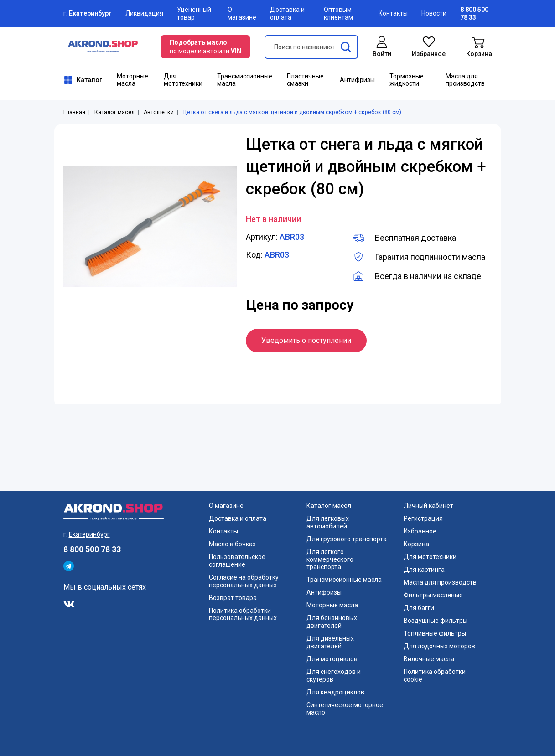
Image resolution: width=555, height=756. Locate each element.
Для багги (419, 608)
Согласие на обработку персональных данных (244, 581)
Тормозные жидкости (407, 80)
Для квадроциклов (335, 692)
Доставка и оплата (287, 13)
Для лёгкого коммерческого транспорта (330, 559)
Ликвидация (144, 13)
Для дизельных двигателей (330, 642)
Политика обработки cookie (435, 676)
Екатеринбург (90, 13)
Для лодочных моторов (439, 646)
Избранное (420, 531)
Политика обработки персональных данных (243, 614)
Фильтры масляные (433, 595)
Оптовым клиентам (338, 13)
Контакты (393, 13)
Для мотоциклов (332, 659)
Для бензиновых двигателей (332, 622)
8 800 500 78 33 (92, 549)
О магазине (242, 13)
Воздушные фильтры (436, 621)
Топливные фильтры (435, 633)
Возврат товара (233, 598)
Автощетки (159, 112)
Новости (434, 13)
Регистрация (423, 518)
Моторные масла (132, 80)
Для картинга (424, 570)
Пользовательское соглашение (237, 561)
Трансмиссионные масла (245, 80)
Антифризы (357, 80)
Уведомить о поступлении (306, 340)
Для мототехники (183, 80)
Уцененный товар (194, 13)
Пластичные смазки (305, 80)
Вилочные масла (429, 659)
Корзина (416, 544)
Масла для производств (465, 80)
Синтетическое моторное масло (345, 709)
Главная (74, 112)
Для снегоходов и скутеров (334, 676)
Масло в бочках (232, 544)
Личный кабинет (428, 506)
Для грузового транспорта (347, 539)
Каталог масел (114, 112)
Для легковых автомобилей (328, 522)
